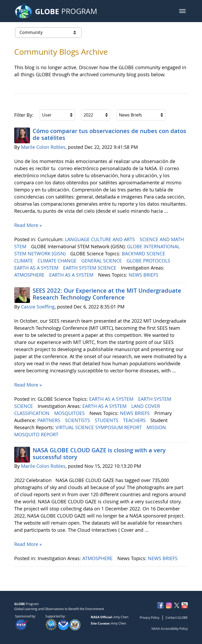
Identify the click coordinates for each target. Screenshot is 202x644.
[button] (182, 11)
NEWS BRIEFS (144, 275)
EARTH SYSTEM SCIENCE (90, 268)
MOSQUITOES (70, 413)
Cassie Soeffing (38, 307)
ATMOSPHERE (30, 275)
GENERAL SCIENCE (102, 261)
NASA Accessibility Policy (170, 628)
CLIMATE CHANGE (58, 261)
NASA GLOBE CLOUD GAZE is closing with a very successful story (99, 454)
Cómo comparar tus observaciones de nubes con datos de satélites (109, 134)
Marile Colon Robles (43, 147)
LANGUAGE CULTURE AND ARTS (101, 239)
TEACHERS (135, 420)
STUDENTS (107, 420)
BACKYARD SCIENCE (144, 253)
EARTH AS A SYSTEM (37, 268)
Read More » (28, 225)
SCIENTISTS (78, 420)
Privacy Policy (150, 617)
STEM (21, 246)
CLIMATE (24, 261)
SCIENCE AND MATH (162, 239)
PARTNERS (49, 420)
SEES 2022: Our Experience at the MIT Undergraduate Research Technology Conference (107, 294)
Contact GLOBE (177, 617)
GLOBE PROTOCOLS (149, 261)
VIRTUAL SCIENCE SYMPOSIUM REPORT (99, 427)
